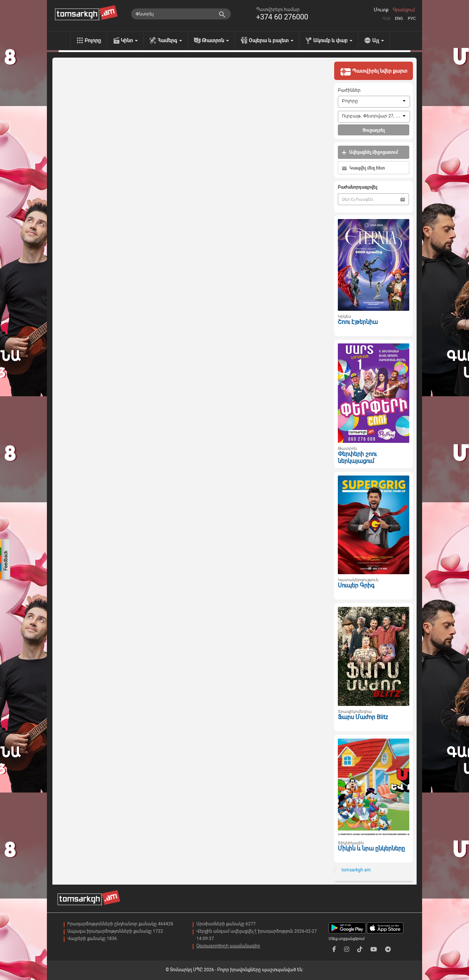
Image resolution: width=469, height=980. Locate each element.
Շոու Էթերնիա (358, 322)
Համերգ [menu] (170, 40)
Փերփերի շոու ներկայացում (357, 458)
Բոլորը (93, 40)
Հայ (386, 19)
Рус (412, 19)
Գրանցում (404, 10)
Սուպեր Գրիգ (356, 585)
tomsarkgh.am (356, 870)
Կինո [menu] (129, 40)
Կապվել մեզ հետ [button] (363, 168)
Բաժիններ (349, 90)
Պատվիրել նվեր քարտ (374, 72)
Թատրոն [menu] (215, 40)
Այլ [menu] (378, 40)
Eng (399, 19)
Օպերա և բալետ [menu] (271, 40)
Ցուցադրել (374, 130)
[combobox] (374, 102)
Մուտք (381, 10)
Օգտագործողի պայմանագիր (228, 946)
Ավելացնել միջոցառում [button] (370, 152)
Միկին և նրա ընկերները (371, 848)
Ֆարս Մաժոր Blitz (363, 717)
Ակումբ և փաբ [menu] (333, 40)
